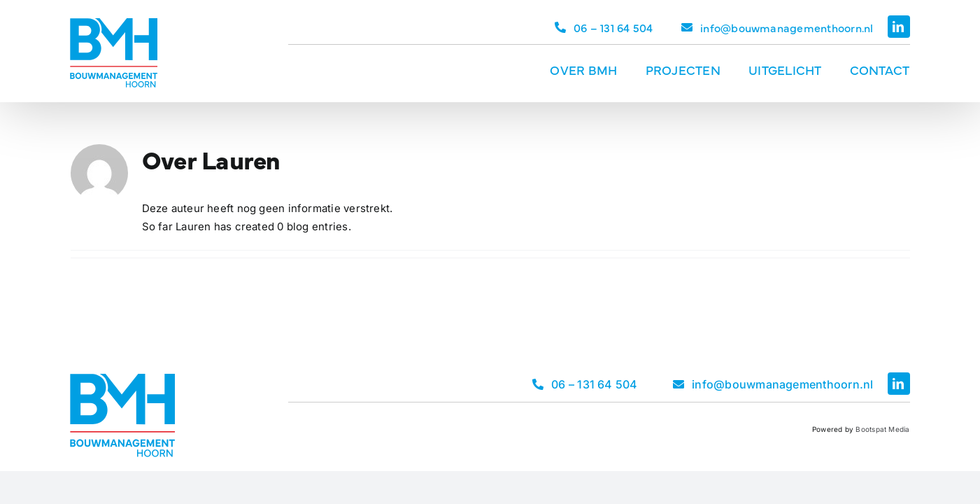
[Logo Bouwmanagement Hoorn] (114, 23)
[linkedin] (899, 27)
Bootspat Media (882, 429)
